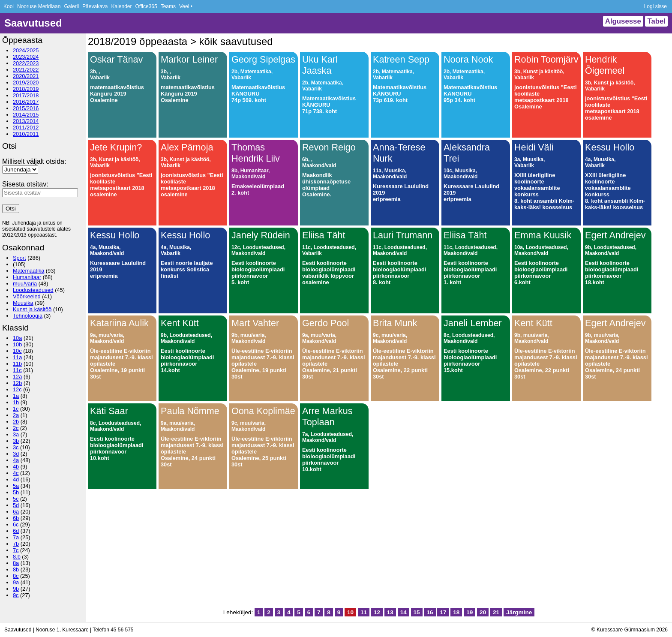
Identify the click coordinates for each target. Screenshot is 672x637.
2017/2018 (26, 95)
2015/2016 (26, 108)
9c (16, 595)
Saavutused (33, 23)
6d (16, 531)
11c (17, 370)
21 (496, 612)
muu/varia (25, 284)
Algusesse (623, 21)
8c (16, 576)
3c (16, 447)
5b (16, 492)
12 (377, 612)
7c (16, 550)
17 (443, 612)
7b (16, 544)
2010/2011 (26, 134)
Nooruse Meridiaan (39, 6)
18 (456, 612)
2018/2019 (26, 89)
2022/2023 (26, 63)
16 (430, 612)
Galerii (71, 6)
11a (17, 357)
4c (16, 473)
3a (16, 434)
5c (16, 499)
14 (403, 612)
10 (350, 612)
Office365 (146, 6)
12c (17, 389)
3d (16, 454)
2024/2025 (26, 50)
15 (417, 612)
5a (16, 486)
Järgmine (519, 612)
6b (16, 518)
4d (16, 479)
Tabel (656, 21)
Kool (9, 6)
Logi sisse (655, 6)
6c (16, 524)
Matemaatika (28, 271)
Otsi (11, 209)
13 (390, 612)
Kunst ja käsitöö (32, 309)
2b (16, 422)
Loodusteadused (33, 290)
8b (16, 569)
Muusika (23, 303)
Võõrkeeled (27, 296)
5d (16, 505)
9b (16, 589)
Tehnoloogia (28, 316)
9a (16, 582)
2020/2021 (26, 76)
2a (16, 415)
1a (16, 396)
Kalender (121, 6)
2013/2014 (26, 121)
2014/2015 (26, 115)
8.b (17, 557)
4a (16, 460)
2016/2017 (26, 102)
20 (483, 612)
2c (16, 428)
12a (17, 377)
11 (364, 612)
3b (16, 441)
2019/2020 (26, 83)
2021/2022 (26, 70)
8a (16, 563)
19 (469, 612)
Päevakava (95, 6)
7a (16, 537)
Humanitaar (27, 277)
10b (17, 344)
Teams (168, 6)
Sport (19, 258)
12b (17, 383)
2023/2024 (26, 57)
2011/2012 (26, 128)
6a (16, 512)
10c (17, 351)
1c (16, 409)
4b (16, 467)
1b (16, 402)
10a (17, 338)
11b (17, 364)
